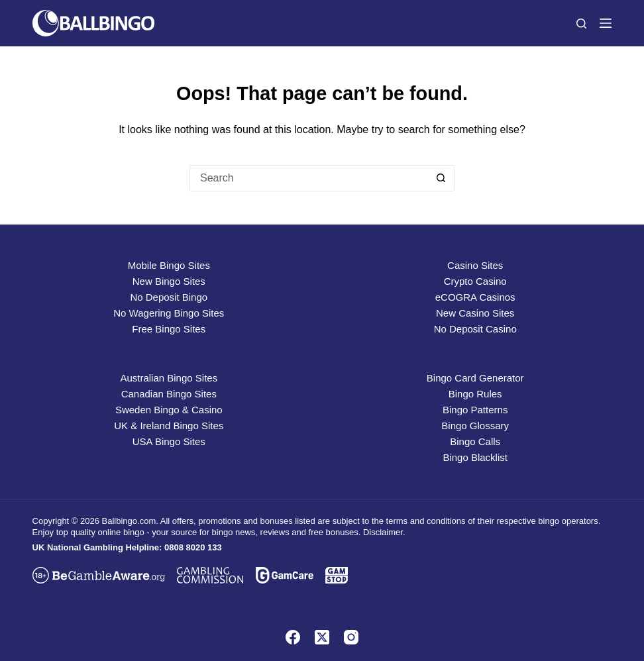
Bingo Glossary (475, 426)
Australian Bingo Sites (169, 378)
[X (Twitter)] (322, 637)
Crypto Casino (475, 281)
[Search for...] (309, 178)
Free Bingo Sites (169, 329)
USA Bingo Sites (169, 441)
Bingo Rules (475, 394)
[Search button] (441, 178)
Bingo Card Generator (475, 378)
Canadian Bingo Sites (169, 394)
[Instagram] (351, 637)
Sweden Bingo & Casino (169, 410)
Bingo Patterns (475, 410)
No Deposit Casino (475, 329)
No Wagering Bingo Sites (169, 313)
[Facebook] (293, 637)
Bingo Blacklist (475, 457)
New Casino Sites (475, 313)
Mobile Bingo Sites (169, 265)
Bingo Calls (475, 441)
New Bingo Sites (169, 281)
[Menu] (606, 23)
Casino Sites (475, 265)
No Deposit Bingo (169, 297)
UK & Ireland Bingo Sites (169, 426)
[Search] (581, 24)
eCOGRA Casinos (475, 297)
